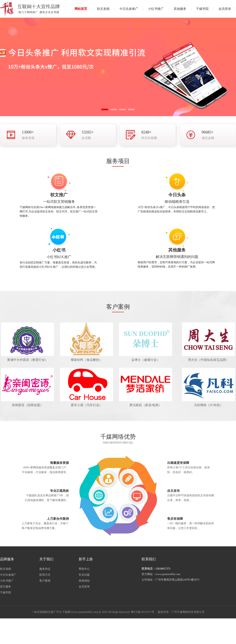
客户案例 (45, 581)
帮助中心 (84, 569)
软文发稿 (103, 9)
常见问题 (84, 575)
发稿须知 (84, 581)
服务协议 (45, 569)
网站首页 (81, 9)
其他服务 (180, 9)
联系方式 (45, 575)
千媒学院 (202, 9)
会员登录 (225, 9)
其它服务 (6, 587)
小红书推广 (156, 9)
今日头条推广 (129, 9)
